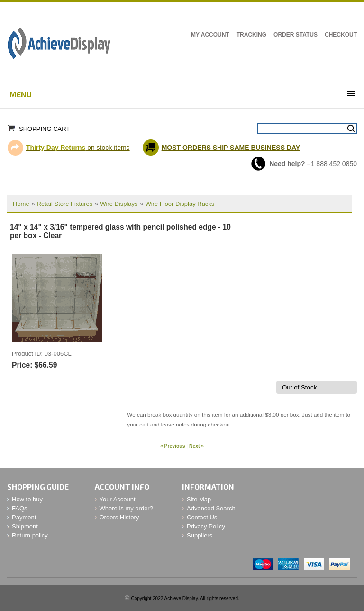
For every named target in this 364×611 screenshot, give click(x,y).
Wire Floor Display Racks (180, 204)
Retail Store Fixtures (65, 204)
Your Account (118, 499)
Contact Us (202, 517)
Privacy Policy (206, 526)
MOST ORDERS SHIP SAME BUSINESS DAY (231, 148)
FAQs (20, 508)
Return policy (30, 535)
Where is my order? (126, 508)
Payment (24, 517)
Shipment (25, 526)
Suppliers (200, 535)
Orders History (119, 517)
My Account (210, 35)
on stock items (78, 148)
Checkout (341, 35)
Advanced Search (211, 508)
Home (21, 204)
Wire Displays (119, 204)
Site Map (199, 499)
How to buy (27, 499)
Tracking (251, 35)
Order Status (296, 35)
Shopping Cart (44, 129)
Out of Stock (299, 387)
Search (351, 129)
